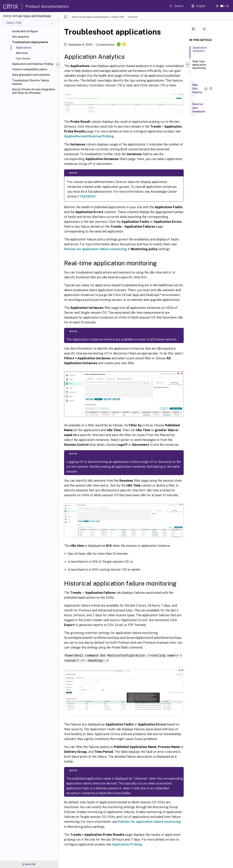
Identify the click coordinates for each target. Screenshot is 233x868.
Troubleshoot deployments (30, 42)
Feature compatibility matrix (30, 69)
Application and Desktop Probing (33, 64)
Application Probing (127, 844)
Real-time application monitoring (199, 66)
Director (133, 17)
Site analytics (21, 37)
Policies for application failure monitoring (95, 249)
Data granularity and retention (31, 75)
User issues (23, 58)
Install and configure (25, 31)
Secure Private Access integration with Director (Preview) (34, 91)
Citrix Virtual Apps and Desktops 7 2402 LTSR (98, 17)
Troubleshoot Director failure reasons (30, 82)
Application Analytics (200, 51)
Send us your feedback (199, 108)
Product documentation (47, 6)
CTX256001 (86, 196)
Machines (22, 53)
